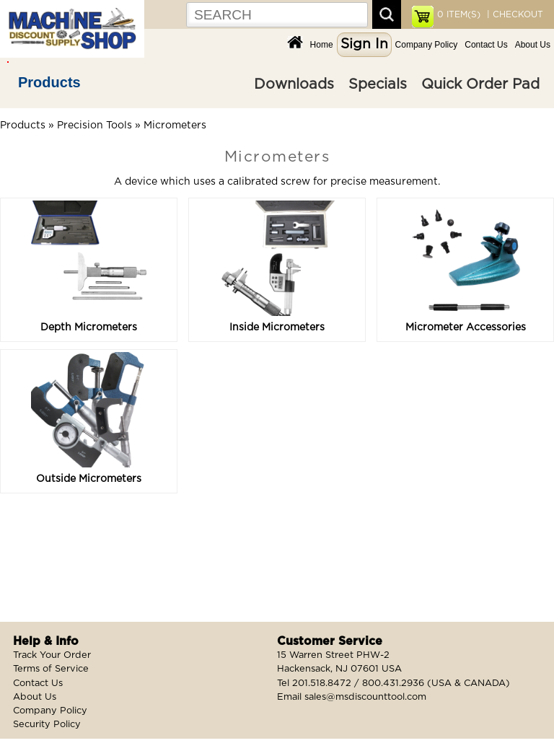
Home (322, 45)
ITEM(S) (459, 14)
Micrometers (175, 126)
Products (49, 82)
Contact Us (486, 45)
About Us (533, 45)
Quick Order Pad (480, 84)
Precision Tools (94, 126)
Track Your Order (52, 655)
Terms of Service (51, 669)
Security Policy (47, 725)
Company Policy (427, 45)
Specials (378, 84)
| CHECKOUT (514, 14)
